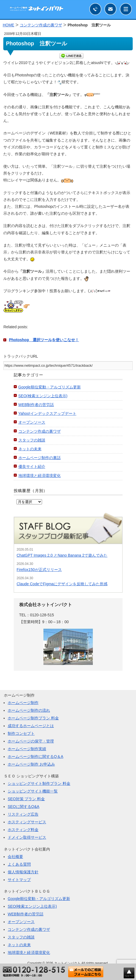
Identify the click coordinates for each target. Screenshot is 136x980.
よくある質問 (19, 864)
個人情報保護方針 (23, 872)
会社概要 (15, 857)
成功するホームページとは (31, 726)
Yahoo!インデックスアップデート (47, 413)
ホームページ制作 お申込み (31, 764)
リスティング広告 (23, 814)
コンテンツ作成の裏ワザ (40, 431)
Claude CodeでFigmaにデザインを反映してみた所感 (62, 584)
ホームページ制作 (23, 703)
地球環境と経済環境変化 (40, 476)
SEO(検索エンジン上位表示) (43, 396)
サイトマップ (19, 880)
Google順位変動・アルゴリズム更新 (50, 387)
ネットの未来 (30, 449)
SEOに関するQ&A (23, 807)
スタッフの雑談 (32, 440)
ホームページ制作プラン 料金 (33, 718)
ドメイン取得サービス (27, 837)
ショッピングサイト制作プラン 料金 (39, 783)
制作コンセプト (21, 733)
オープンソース (32, 422)
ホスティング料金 (23, 830)
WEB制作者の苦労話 (36, 405)
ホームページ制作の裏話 (40, 458)
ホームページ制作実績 (27, 749)
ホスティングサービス (27, 822)
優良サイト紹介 (32, 466)
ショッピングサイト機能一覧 (33, 791)
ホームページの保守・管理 (31, 741)
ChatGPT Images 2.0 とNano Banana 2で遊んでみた (62, 555)
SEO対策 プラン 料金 (26, 799)
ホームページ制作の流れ (29, 710)
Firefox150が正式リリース (39, 570)
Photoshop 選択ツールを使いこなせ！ (44, 340)
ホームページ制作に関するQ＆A (35, 757)
